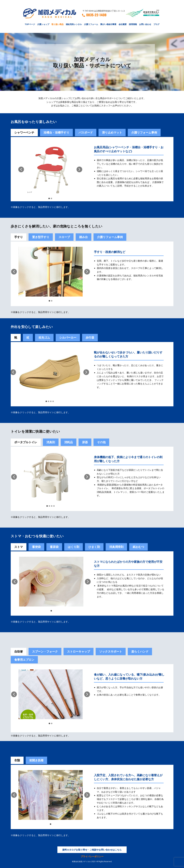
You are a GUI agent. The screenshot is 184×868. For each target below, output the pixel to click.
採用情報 (133, 24)
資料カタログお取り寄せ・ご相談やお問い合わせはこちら (92, 850)
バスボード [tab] (86, 132)
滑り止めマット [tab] (112, 132)
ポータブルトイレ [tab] (26, 442)
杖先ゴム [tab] (44, 337)
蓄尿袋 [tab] (54, 547)
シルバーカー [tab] (68, 337)
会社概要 (123, 24)
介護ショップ (43, 24)
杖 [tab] (28, 337)
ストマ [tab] (19, 547)
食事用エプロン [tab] (24, 660)
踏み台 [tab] (84, 237)
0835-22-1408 (94, 15)
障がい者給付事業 (108, 24)
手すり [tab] (19, 237)
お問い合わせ (145, 24)
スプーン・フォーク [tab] (45, 651)
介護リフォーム (91, 24)
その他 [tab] (101, 442)
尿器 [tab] (85, 442)
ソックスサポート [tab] (111, 651)
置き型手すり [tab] (41, 237)
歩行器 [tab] (90, 337)
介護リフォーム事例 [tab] (144, 132)
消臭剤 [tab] (51, 442)
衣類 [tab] (17, 760)
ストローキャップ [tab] (79, 651)
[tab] (36, 547)
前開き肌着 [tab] (36, 760)
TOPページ (30, 24)
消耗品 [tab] (69, 442)
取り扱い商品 (58, 24)
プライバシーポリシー (92, 856)
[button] (21, 169)
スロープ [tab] (64, 237)
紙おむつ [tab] (138, 547)
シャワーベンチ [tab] (24, 132)
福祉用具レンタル (74, 24)
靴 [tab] (16, 337)
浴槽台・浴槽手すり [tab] (56, 132)
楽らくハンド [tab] (140, 651)
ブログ (156, 24)
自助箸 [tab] (19, 651)
